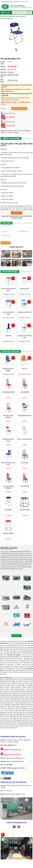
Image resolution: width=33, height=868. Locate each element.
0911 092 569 (10, 117)
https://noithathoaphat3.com (15, 761)
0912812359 (24, 2)
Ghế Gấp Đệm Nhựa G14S (7, 18)
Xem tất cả (17, 636)
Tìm (30, 13)
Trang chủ (3, 17)
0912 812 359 (10, 126)
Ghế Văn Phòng (11, 17)
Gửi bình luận (6, 243)
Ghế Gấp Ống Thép (20, 17)
